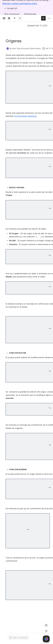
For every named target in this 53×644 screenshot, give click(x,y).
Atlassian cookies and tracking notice (20, 3)
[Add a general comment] (19, 638)
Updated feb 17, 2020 (37, 26)
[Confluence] (14, 18)
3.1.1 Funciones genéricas (25, 116)
